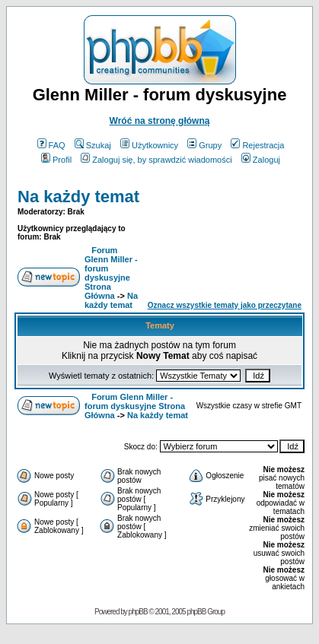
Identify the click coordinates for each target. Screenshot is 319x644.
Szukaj (93, 145)
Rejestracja (257, 145)
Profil (56, 160)
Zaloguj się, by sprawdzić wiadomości (156, 160)
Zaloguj (261, 160)
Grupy (204, 145)
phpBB (138, 612)
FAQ (51, 145)
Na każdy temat (78, 197)
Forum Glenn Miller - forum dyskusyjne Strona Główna (111, 273)
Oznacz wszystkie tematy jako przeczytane (225, 305)
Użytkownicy (149, 145)
